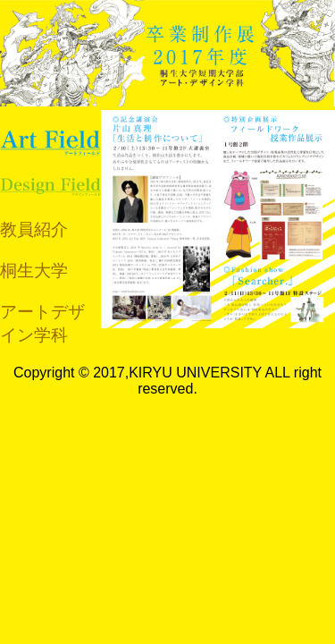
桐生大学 (34, 271)
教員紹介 (34, 229)
